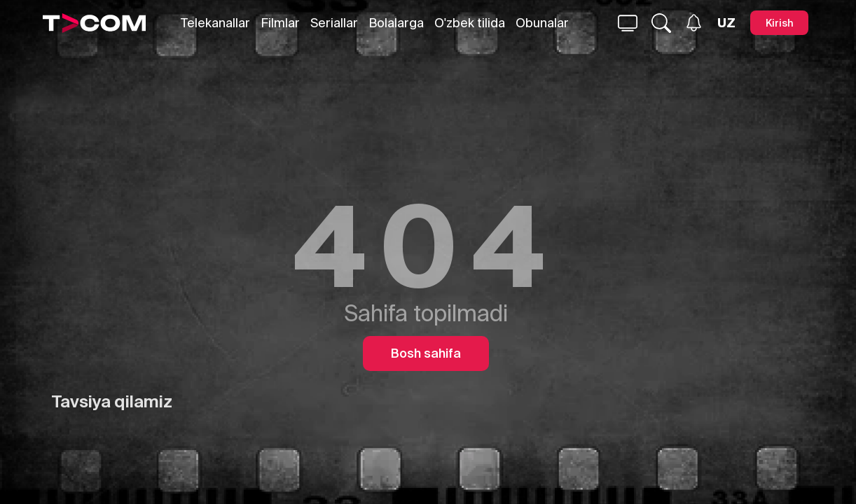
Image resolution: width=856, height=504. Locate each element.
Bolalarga (396, 23)
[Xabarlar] (694, 23)
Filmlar (280, 23)
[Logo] (95, 23)
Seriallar (334, 23)
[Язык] (726, 23)
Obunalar (542, 23)
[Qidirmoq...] (628, 23)
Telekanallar (215, 23)
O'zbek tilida (470, 23)
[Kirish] (779, 23)
